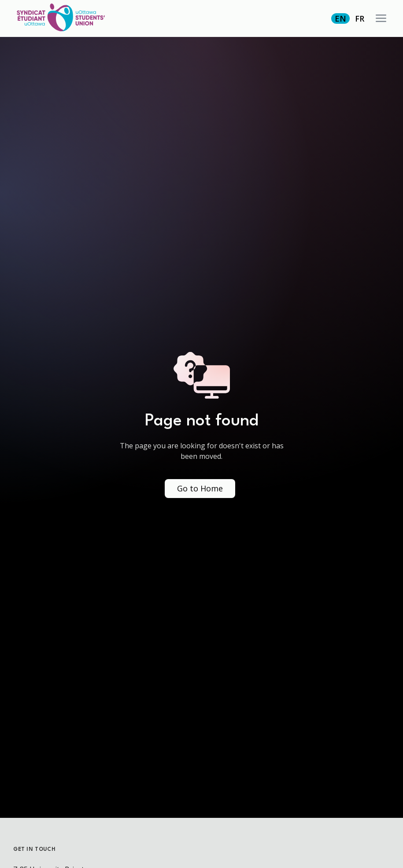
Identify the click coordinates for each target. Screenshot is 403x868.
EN (340, 18)
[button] (381, 18)
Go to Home (200, 488)
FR (360, 18)
